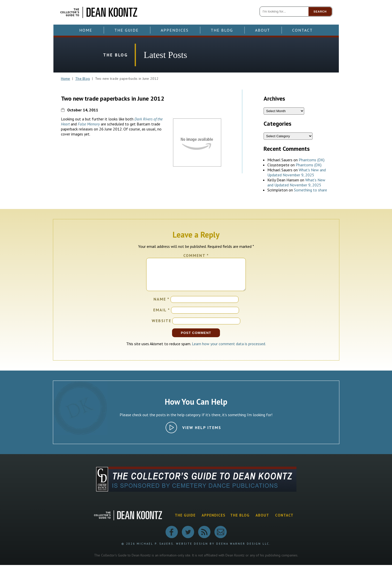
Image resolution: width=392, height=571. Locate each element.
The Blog (222, 30)
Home (86, 30)
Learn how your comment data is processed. (229, 350)
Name (162, 305)
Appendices (175, 30)
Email (162, 316)
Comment (196, 255)
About (263, 30)
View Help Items (202, 434)
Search (320, 12)
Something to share (310, 190)
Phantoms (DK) (312, 160)
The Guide (127, 30)
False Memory (89, 124)
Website (162, 327)
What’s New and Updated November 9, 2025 (297, 172)
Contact (302, 30)
